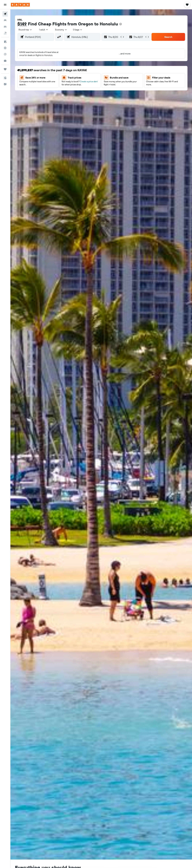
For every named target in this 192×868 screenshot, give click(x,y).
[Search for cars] (5, 27)
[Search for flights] (5, 14)
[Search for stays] (5, 20)
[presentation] (121, 24)
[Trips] (5, 69)
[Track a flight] (5, 54)
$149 (22, 24)
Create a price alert (89, 81)
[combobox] (61, 30)
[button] (5, 5)
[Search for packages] (5, 33)
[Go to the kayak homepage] (20, 5)
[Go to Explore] (5, 48)
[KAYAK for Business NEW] (5, 61)
